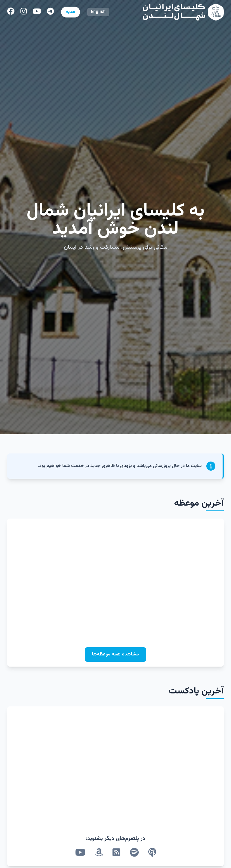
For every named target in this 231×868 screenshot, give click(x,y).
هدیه (71, 12)
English (98, 12)
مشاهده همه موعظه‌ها (115, 654)
